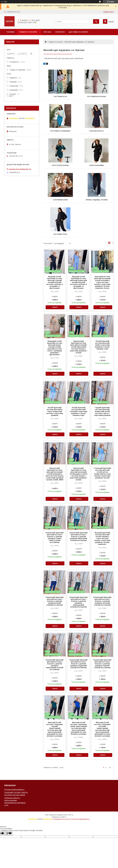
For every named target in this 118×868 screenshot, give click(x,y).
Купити (55, 307)
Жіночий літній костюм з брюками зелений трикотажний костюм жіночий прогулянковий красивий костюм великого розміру (102, 729)
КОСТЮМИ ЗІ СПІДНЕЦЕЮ (60, 131)
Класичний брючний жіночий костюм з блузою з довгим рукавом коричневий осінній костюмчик (55, 665)
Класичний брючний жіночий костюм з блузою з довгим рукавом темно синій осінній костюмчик (55, 538)
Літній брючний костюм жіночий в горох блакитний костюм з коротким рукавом (55, 411)
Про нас (47, 32)
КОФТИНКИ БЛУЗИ (60, 200)
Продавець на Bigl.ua (59, 817)
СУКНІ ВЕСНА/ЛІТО (97, 131)
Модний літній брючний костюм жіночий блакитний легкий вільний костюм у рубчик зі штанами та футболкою (79, 282)
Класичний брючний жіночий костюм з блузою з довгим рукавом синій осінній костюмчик (55, 601)
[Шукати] (96, 21)
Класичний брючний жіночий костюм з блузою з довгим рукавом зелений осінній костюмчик (102, 601)
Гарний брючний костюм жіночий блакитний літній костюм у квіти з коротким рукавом (102, 411)
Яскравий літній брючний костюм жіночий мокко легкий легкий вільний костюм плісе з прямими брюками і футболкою (55, 348)
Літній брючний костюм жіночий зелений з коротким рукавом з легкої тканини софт (78, 411)
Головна (11, 32)
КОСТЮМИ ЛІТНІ (60, 97)
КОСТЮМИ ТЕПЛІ (60, 234)
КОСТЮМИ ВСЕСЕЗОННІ (97, 97)
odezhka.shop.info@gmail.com (20, 169)
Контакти (60, 32)
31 (110, 767)
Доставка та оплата (78, 32)
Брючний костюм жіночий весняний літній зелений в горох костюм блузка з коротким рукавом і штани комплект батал (102, 282)
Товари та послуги (28, 32)
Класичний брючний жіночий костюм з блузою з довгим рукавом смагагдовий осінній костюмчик (79, 602)
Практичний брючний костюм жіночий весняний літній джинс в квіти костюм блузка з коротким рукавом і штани (79, 474)
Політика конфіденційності (14, 789)
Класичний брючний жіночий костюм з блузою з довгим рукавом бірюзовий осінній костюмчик (79, 537)
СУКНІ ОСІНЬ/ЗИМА (97, 165)
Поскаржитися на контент (62, 819)
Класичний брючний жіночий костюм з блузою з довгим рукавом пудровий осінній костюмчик (79, 664)
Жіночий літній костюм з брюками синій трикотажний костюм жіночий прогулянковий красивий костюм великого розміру (79, 728)
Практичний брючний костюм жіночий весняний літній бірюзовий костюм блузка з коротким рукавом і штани (79, 347)
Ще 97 (11, 96)
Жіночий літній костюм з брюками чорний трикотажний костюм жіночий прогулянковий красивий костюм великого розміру (55, 729)
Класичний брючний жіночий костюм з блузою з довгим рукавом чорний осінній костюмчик (102, 664)
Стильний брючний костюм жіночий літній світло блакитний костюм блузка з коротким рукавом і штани (102, 473)
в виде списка (113, 243)
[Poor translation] (9, 833)
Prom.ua (70, 815)
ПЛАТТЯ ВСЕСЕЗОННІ (60, 165)
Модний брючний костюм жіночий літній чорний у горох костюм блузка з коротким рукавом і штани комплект (102, 538)
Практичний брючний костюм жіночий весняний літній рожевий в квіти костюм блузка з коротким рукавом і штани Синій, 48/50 (55, 474)
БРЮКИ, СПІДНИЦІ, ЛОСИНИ (97, 200)
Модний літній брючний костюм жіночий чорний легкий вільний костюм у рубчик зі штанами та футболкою (55, 282)
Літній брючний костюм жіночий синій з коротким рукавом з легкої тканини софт (102, 345)
